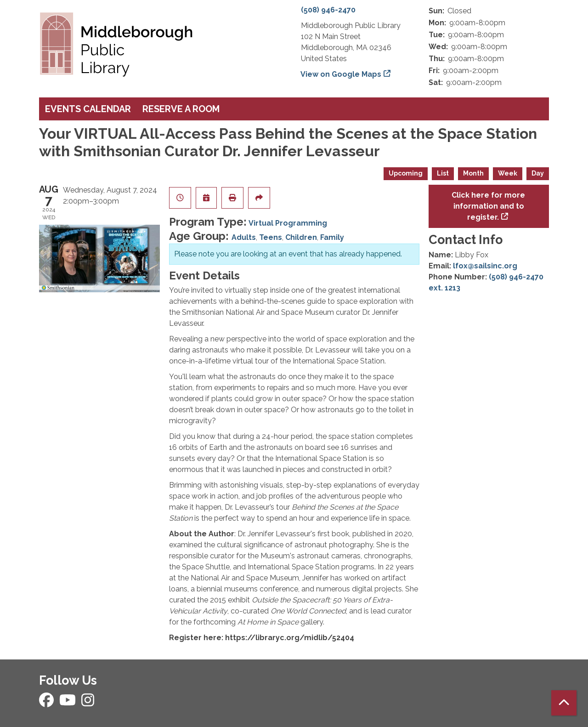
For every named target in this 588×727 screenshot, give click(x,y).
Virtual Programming (288, 223)
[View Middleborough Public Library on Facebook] (47, 703)
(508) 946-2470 (328, 10)
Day (538, 173)
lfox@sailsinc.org (485, 266)
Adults (244, 237)
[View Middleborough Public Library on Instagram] (88, 703)
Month (473, 173)
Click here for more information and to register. (488, 206)
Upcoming (406, 173)
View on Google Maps (341, 74)
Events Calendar (88, 109)
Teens (271, 237)
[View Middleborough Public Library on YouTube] (68, 703)
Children (301, 237)
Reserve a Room (181, 109)
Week (508, 173)
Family (332, 237)
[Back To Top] (564, 703)
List (443, 173)
